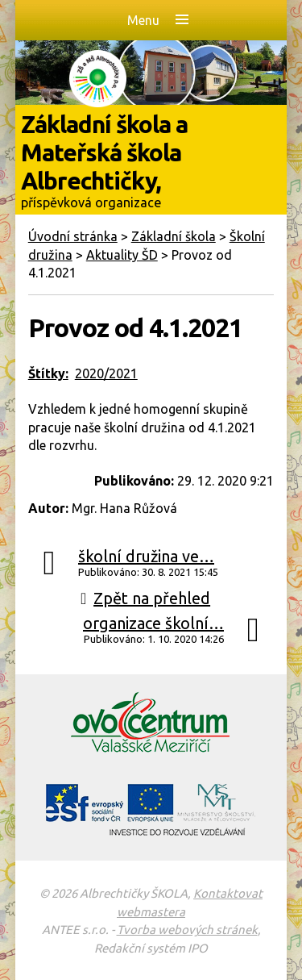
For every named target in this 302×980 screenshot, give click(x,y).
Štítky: (48, 373)
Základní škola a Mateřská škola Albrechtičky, (151, 160)
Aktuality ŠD (122, 255)
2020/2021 (106, 373)
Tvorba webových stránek (187, 930)
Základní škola (174, 236)
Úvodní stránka (73, 236)
